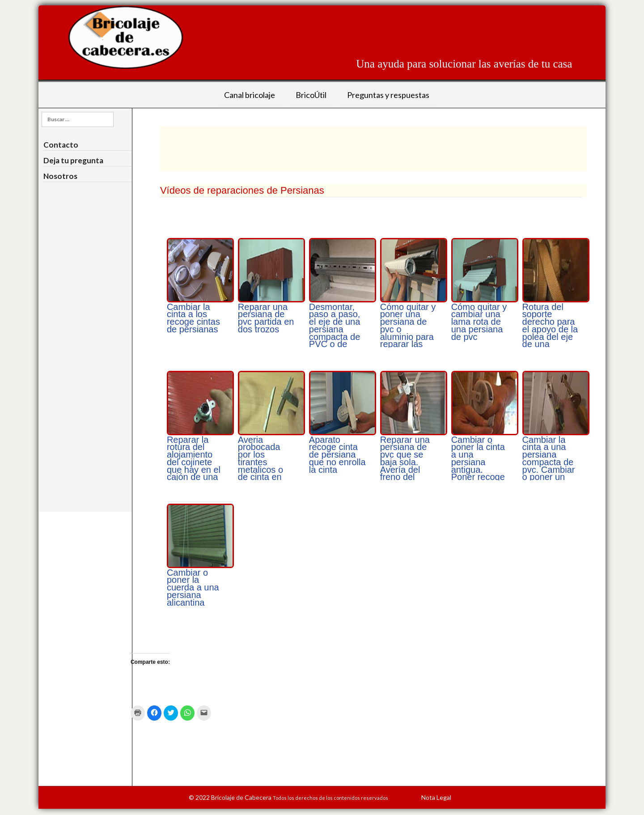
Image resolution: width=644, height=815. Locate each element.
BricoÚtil (311, 95)
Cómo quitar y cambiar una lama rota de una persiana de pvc (479, 322)
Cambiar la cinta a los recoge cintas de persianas (193, 318)
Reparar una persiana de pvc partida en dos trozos (266, 318)
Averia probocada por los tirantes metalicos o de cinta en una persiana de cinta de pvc (264, 470)
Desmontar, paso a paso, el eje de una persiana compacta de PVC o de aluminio (335, 329)
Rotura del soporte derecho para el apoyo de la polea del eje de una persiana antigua (550, 333)
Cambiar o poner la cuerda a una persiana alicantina (193, 588)
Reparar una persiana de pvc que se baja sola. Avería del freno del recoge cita (405, 462)
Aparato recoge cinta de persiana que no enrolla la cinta (337, 455)
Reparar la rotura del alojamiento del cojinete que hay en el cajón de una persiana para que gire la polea (194, 470)
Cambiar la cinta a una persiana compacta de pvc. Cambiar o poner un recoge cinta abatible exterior (549, 470)
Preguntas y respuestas (388, 95)
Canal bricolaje (250, 95)
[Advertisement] (409, 25)
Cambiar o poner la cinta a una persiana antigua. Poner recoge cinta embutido (478, 466)
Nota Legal (436, 797)
